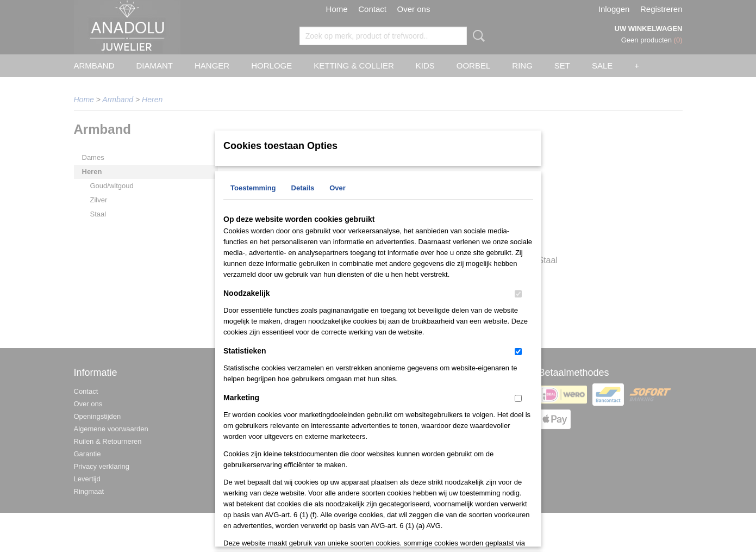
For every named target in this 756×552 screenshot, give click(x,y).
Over (338, 188)
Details (303, 188)
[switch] (518, 294)
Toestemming (253, 188)
